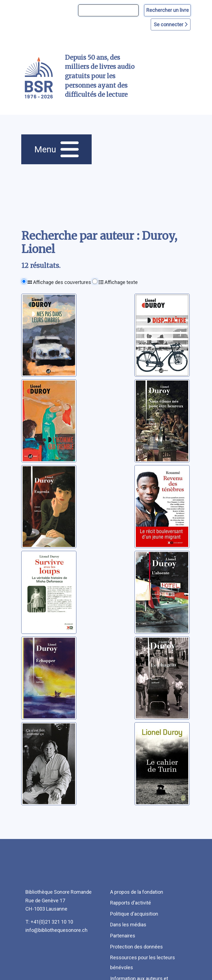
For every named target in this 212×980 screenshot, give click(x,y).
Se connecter (171, 24)
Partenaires (123, 936)
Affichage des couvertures (59, 282)
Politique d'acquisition (134, 914)
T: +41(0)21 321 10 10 (49, 922)
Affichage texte (118, 282)
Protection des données (137, 947)
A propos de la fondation (137, 892)
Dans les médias (128, 925)
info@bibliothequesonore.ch (56, 930)
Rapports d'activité (131, 903)
